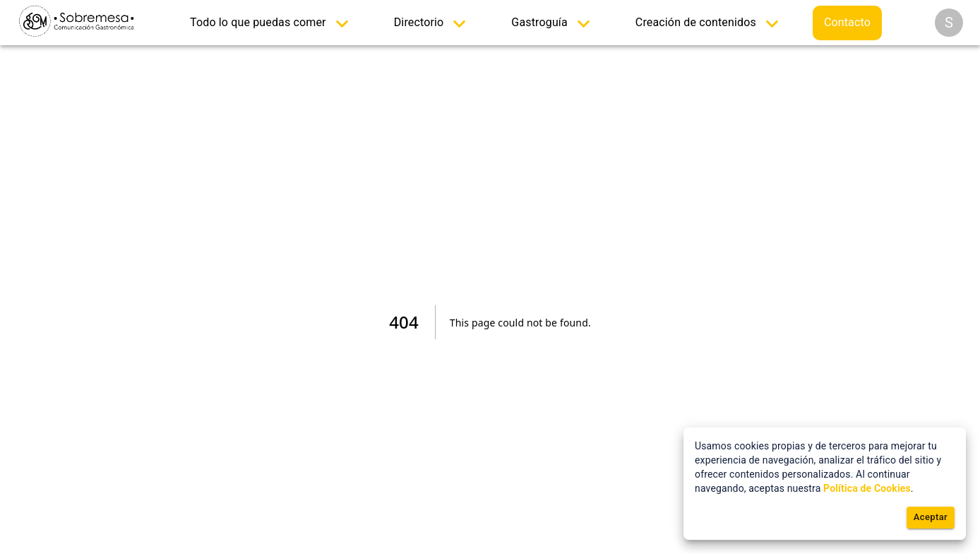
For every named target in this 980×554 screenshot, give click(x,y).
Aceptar (931, 518)
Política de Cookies (867, 488)
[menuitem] (272, 23)
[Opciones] (949, 23)
